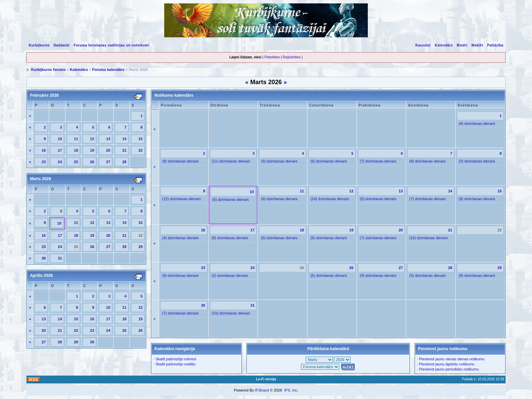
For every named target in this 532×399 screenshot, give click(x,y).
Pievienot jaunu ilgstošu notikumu (447, 364)
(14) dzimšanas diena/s (330, 199)
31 (60, 258)
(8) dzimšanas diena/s (180, 161)
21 (124, 150)
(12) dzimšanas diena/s (182, 199)
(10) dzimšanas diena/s (429, 238)
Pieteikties (272, 57)
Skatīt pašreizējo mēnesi (176, 359)
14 (124, 139)
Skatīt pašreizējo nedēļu (175, 364)
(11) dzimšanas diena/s (231, 161)
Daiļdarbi (62, 45)
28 (124, 162)
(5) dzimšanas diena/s (378, 199)
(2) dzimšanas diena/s (230, 275)
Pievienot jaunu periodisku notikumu (449, 369)
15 (140, 139)
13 (108, 139)
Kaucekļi (423, 45)
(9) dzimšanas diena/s (279, 161)
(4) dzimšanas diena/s (477, 123)
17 (60, 150)
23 (44, 162)
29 (140, 247)
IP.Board (262, 390)
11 (76, 139)
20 (108, 150)
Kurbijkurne (39, 45)
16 (44, 150)
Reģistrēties (292, 57)
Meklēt (477, 45)
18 (76, 150)
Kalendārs (444, 45)
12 (92, 139)
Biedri (462, 45)
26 (92, 162)
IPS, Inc (291, 390)
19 (92, 150)
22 (140, 150)
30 (44, 258)
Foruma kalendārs (108, 70)
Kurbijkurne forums (48, 70)
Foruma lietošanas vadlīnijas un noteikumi (111, 45)
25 (76, 162)
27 (108, 162)
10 (60, 139)
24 (60, 162)
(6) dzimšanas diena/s (329, 161)
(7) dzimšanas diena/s (378, 161)
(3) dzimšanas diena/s (477, 161)
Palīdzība (495, 45)
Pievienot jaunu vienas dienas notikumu (452, 359)
